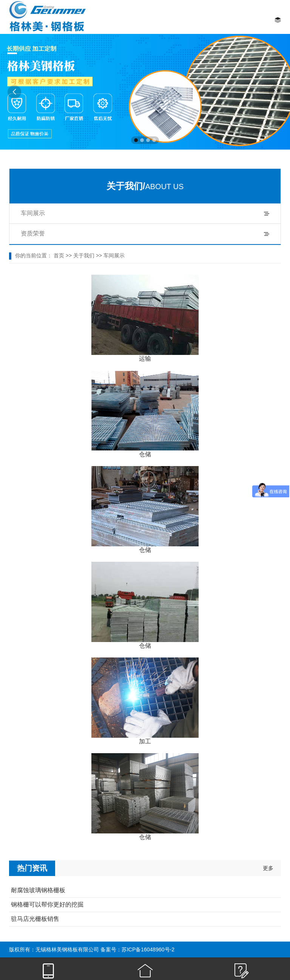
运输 (145, 359)
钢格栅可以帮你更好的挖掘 (47, 904)
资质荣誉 (33, 233)
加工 (145, 741)
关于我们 (84, 255)
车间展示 (33, 213)
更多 (268, 868)
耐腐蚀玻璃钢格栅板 (38, 890)
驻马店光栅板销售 (35, 919)
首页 (59, 255)
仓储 (145, 454)
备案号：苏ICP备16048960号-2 (137, 949)
